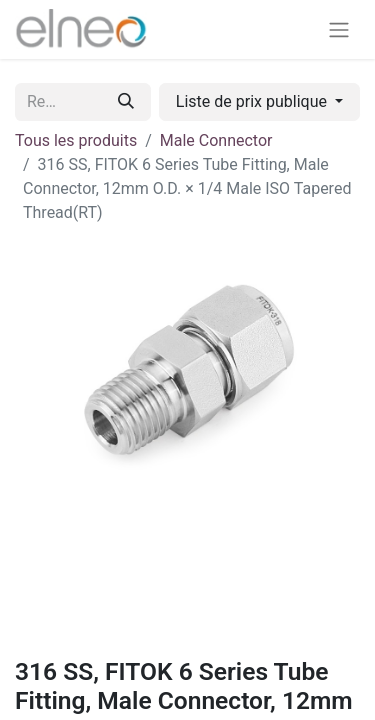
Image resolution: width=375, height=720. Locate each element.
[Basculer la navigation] (339, 29)
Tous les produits (76, 140)
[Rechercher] (126, 102)
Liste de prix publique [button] (253, 101)
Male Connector (216, 140)
